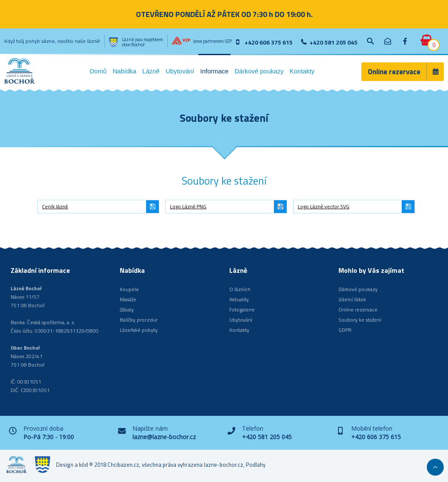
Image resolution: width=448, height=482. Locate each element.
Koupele (129, 289)
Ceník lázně (55, 206)
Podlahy (256, 465)
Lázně (151, 71)
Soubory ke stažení (360, 320)
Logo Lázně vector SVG (324, 206)
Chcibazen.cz (123, 465)
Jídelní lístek (352, 299)
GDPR (345, 330)
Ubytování (180, 71)
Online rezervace (394, 72)
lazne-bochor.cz (224, 465)
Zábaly (127, 310)
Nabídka (124, 71)
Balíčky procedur (139, 320)
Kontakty (302, 71)
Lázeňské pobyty (139, 330)
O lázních (240, 289)
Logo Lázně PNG (188, 206)
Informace (215, 71)
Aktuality (239, 299)
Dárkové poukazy (259, 71)
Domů (98, 71)
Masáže (128, 299)
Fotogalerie (242, 310)
